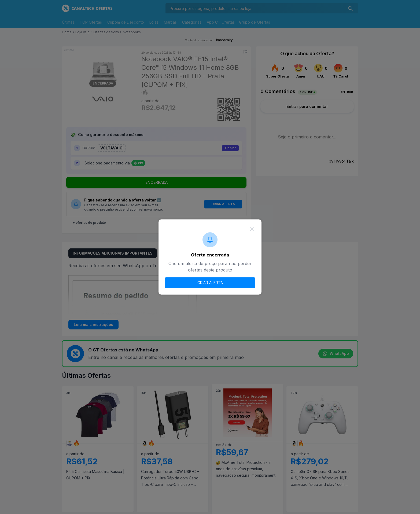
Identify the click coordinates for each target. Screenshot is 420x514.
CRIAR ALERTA (210, 283)
